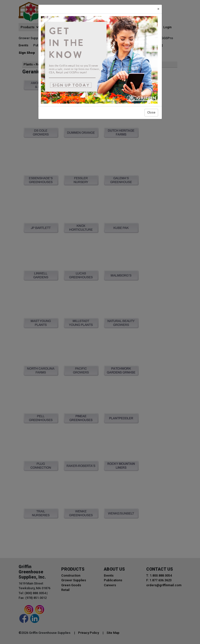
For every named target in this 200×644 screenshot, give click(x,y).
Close (151, 112)
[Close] (158, 9)
